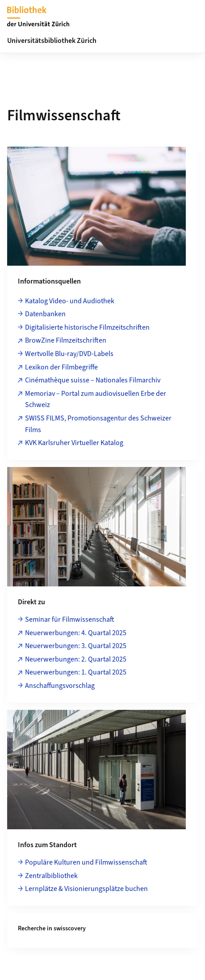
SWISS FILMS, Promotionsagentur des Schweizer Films (98, 424)
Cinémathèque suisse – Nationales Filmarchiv (93, 380)
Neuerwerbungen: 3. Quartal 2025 (76, 646)
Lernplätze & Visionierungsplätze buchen (86, 889)
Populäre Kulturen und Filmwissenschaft (86, 862)
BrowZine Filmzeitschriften (66, 340)
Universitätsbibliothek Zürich (52, 41)
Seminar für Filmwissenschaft (70, 619)
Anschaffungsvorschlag (60, 686)
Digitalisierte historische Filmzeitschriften (87, 327)
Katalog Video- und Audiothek (70, 301)
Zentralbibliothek (51, 876)
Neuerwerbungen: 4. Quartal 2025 (76, 633)
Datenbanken (45, 314)
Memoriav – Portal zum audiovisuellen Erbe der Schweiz (96, 399)
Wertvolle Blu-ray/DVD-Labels (69, 354)
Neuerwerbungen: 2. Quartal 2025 (76, 659)
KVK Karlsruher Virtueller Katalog (74, 443)
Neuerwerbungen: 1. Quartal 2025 (76, 672)
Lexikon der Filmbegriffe (61, 367)
